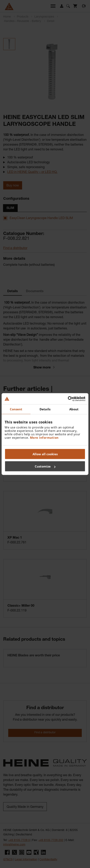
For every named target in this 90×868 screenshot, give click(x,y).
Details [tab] (45, 409)
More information (44, 437)
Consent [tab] (16, 409)
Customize (45, 466)
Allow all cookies (45, 454)
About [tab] (74, 409)
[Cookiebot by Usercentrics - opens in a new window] (68, 399)
